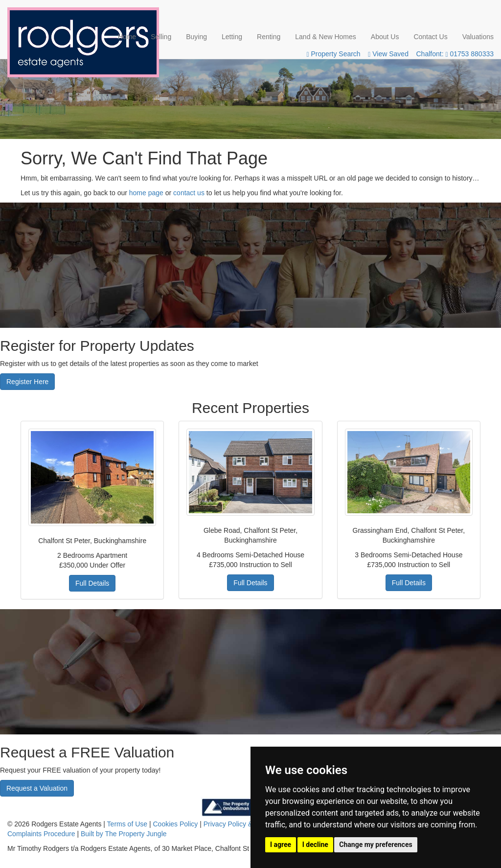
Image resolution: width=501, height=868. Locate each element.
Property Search (333, 54)
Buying (196, 37)
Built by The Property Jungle (124, 834)
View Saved (388, 54)
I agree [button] (281, 845)
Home (127, 37)
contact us (189, 193)
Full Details (92, 583)
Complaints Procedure (41, 834)
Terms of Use (127, 824)
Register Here (27, 382)
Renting (269, 37)
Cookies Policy (176, 824)
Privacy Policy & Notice (239, 824)
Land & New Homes (326, 37)
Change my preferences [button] (376, 845)
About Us (385, 37)
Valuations (478, 37)
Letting (232, 37)
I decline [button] (315, 845)
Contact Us (430, 37)
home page (146, 193)
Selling (161, 37)
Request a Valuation (37, 788)
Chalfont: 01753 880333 (455, 54)
